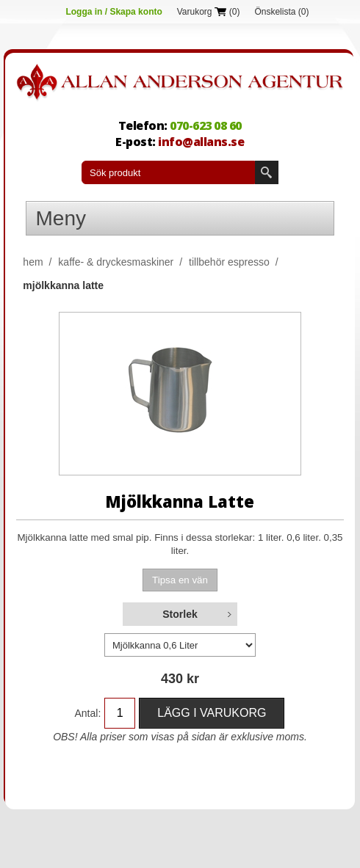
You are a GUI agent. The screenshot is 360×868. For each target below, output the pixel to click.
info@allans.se (201, 142)
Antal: (87, 713)
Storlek (180, 614)
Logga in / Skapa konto (114, 12)
